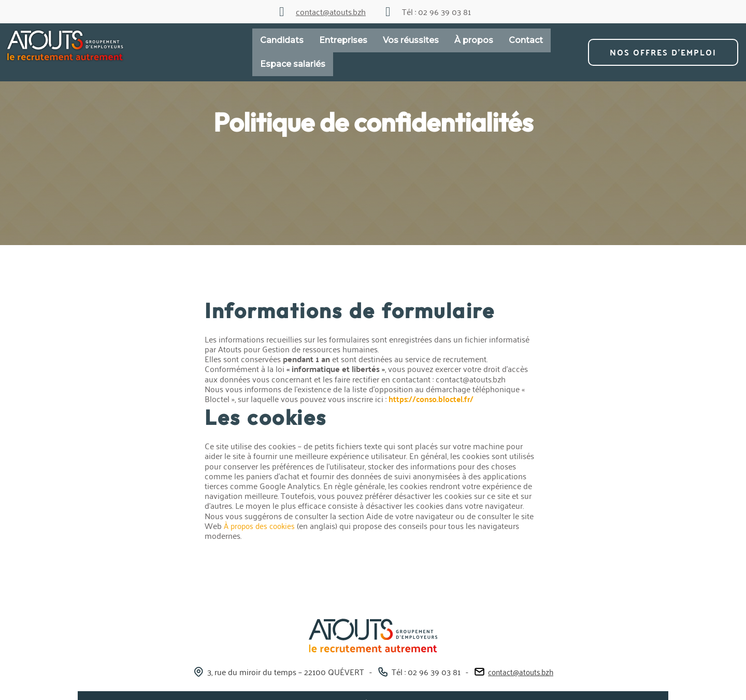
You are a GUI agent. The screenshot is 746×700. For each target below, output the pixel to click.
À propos (474, 40)
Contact (526, 40)
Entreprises (343, 40)
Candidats (282, 40)
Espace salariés (293, 64)
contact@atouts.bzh (521, 671)
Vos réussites (411, 40)
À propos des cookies (262, 525)
